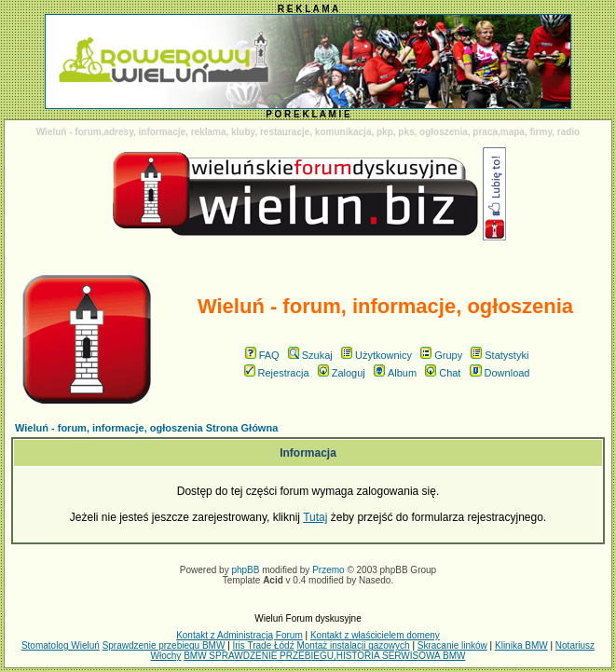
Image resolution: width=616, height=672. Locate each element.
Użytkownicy (376, 355)
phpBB (245, 570)
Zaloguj (342, 373)
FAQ (262, 355)
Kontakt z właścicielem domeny (375, 635)
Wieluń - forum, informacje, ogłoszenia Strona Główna (146, 428)
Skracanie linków (452, 645)
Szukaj (310, 355)
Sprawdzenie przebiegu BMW (164, 645)
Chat (443, 373)
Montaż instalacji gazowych (353, 645)
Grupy (441, 355)
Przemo (328, 570)
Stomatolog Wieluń (61, 645)
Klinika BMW (521, 645)
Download (500, 373)
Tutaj (315, 517)
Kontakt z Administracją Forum (240, 635)
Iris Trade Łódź (264, 645)
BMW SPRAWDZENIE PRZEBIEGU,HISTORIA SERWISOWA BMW (324, 656)
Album (395, 373)
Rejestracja (277, 373)
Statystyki (500, 355)
